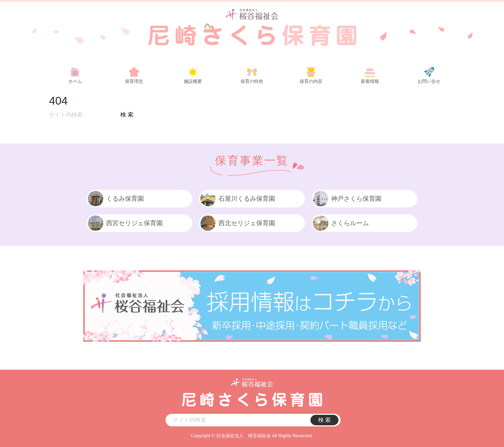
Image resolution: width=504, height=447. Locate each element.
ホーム (75, 81)
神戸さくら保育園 (347, 199)
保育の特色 (252, 81)
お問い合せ (429, 81)
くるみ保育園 (115, 199)
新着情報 (370, 81)
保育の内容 (311, 81)
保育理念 (134, 81)
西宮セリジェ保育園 (125, 223)
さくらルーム (340, 223)
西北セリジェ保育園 (237, 223)
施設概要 (193, 81)
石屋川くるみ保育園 (237, 199)
